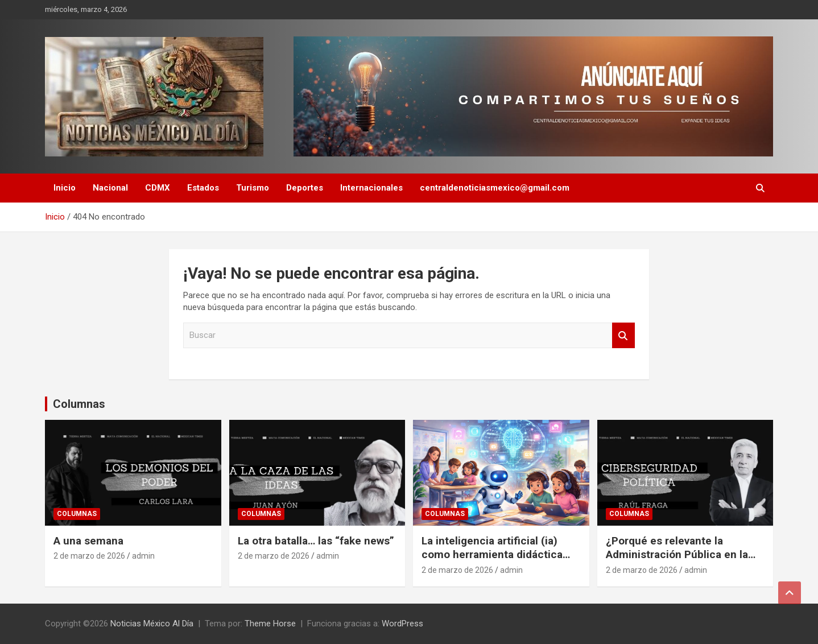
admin (143, 556)
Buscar (623, 335)
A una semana (88, 541)
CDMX (158, 188)
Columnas (79, 404)
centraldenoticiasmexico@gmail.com (495, 188)
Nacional (110, 188)
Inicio (65, 188)
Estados (203, 188)
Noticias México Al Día (152, 624)
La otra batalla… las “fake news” (316, 541)
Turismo (253, 188)
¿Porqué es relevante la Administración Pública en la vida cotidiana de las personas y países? (685, 562)
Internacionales (371, 188)
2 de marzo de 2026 (89, 556)
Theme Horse (270, 624)
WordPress (402, 624)
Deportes (305, 188)
